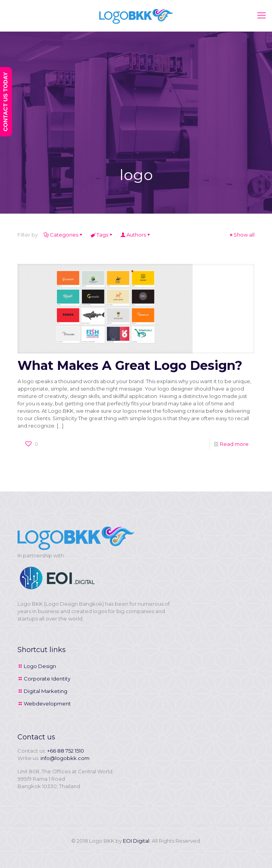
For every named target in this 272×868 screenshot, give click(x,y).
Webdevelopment (47, 704)
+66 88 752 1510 (66, 751)
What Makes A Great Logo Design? (130, 365)
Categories (63, 235)
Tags (102, 235)
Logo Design (40, 666)
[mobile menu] (261, 16)
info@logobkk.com (65, 758)
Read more (234, 444)
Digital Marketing (46, 691)
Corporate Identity (47, 679)
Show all (241, 235)
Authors (136, 235)
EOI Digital (136, 841)
